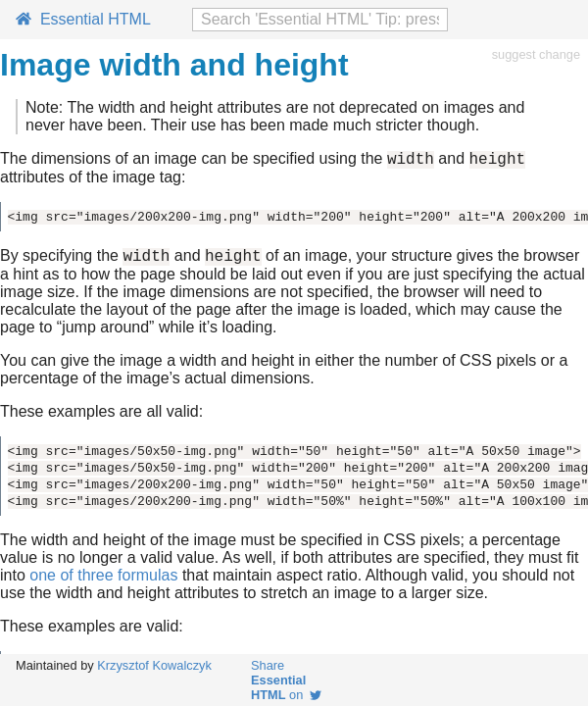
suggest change (536, 54)
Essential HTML (83, 19)
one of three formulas (103, 581)
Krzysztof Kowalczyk (154, 665)
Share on (286, 680)
